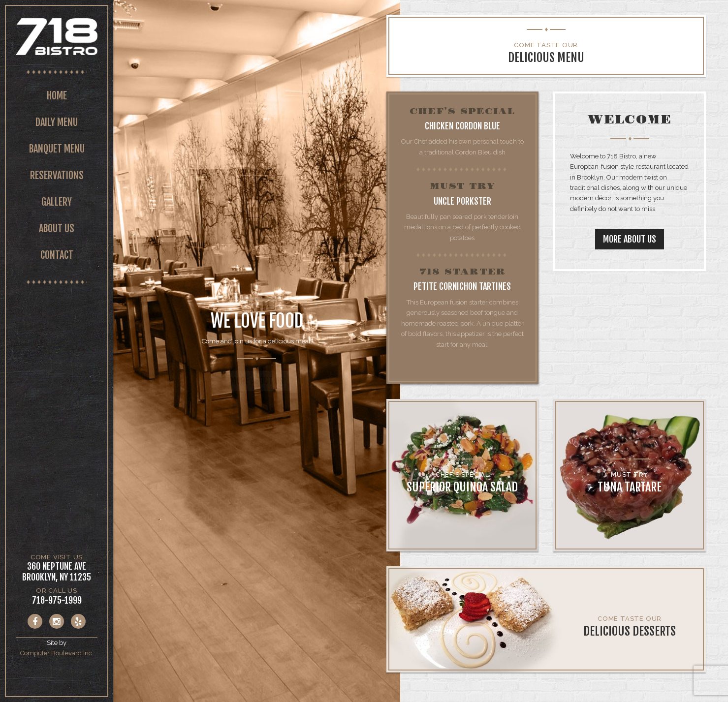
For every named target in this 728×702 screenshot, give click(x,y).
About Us (57, 229)
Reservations (57, 175)
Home (57, 96)
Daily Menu (57, 122)
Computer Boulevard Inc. (57, 653)
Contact (57, 255)
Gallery (57, 202)
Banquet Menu (57, 149)
